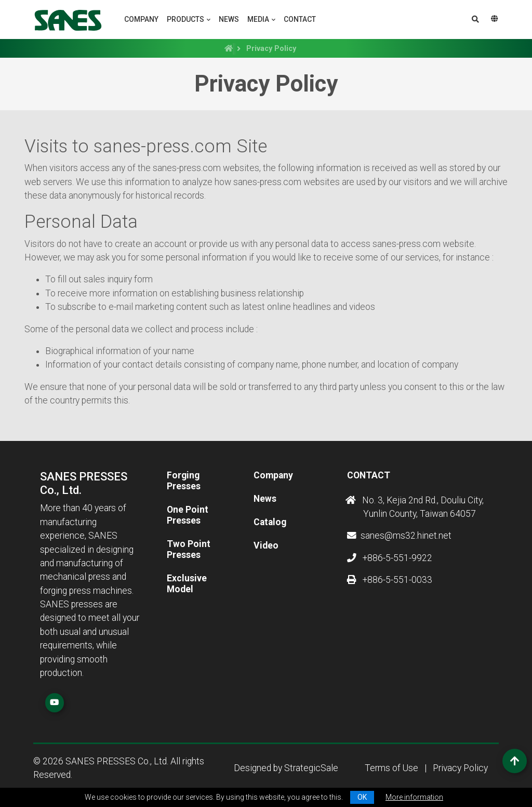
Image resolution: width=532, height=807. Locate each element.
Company (141, 19)
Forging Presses (184, 481)
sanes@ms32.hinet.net (399, 536)
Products (185, 19)
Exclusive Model (187, 584)
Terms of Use (391, 768)
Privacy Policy (460, 768)
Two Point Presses (189, 549)
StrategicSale (311, 768)
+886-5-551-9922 (390, 558)
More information (414, 797)
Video (266, 545)
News (229, 19)
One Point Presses (188, 515)
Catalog (270, 522)
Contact (300, 19)
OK (362, 797)
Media (258, 19)
